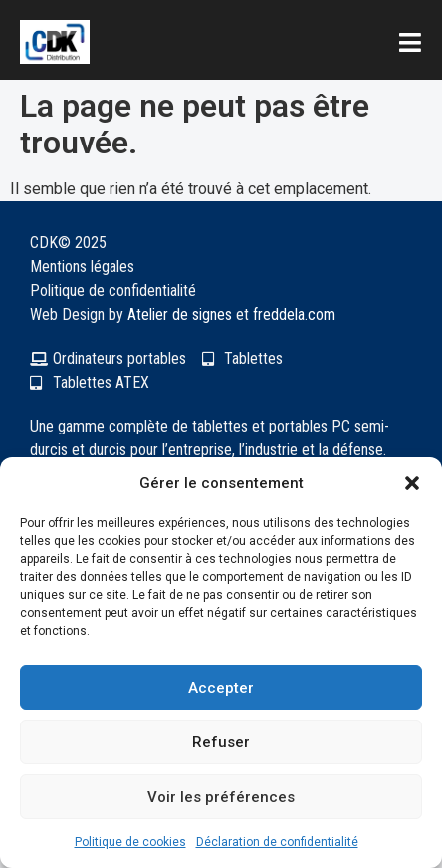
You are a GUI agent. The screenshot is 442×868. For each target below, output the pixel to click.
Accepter (221, 688)
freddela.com (294, 314)
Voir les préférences (221, 797)
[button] (412, 483)
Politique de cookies (130, 842)
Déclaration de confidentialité (277, 842)
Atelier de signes (180, 314)
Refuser (221, 742)
